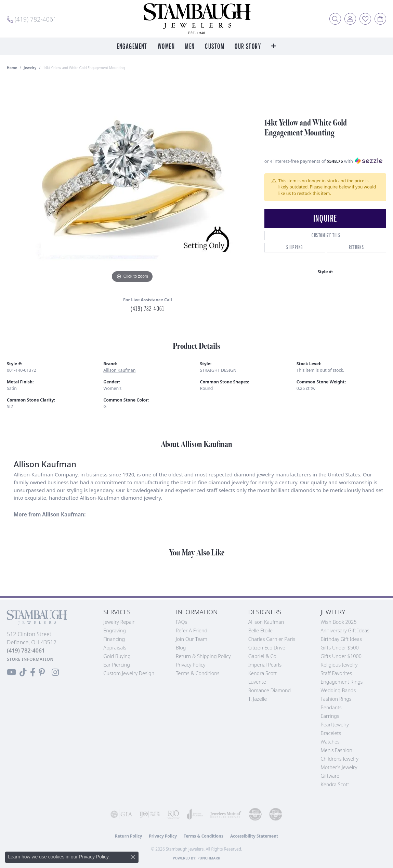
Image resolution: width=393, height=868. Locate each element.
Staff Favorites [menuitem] (336, 673)
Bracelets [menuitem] (331, 733)
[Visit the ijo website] (149, 814)
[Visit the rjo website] (173, 814)
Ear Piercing (117, 665)
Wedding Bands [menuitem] (338, 690)
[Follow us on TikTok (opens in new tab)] (23, 672)
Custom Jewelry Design (129, 673)
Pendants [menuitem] (331, 707)
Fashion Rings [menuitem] (336, 699)
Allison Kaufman (119, 370)
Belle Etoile (260, 630)
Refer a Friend (192, 630)
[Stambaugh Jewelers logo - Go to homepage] (197, 19)
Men (190, 47)
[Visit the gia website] (121, 814)
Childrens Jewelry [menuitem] (339, 759)
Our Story (248, 47)
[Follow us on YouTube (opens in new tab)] (11, 672)
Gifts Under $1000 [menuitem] (341, 656)
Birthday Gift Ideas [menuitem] (341, 639)
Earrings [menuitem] (330, 716)
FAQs (181, 622)
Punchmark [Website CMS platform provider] (209, 858)
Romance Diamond (270, 690)
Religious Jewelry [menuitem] (339, 665)
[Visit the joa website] (195, 814)
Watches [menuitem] (330, 742)
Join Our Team (192, 639)
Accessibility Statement (254, 836)
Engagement (132, 47)
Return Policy (129, 836)
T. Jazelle (258, 699)
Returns (356, 247)
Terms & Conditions (198, 673)
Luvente (257, 682)
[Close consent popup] (133, 857)
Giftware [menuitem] (330, 776)
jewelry (30, 68)
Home (12, 68)
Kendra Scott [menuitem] (335, 784)
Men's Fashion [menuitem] (336, 750)
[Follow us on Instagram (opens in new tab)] (55, 672)
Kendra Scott (263, 673)
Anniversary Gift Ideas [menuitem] (345, 630)
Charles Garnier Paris (272, 639)
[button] (335, 19)
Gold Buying (117, 656)
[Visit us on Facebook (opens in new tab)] (33, 672)
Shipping (295, 247)
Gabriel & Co (262, 656)
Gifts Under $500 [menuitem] (339, 648)
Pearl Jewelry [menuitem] (335, 725)
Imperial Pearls (265, 665)
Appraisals (115, 648)
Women (166, 47)
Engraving (115, 630)
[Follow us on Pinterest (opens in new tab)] (42, 672)
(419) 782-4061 (147, 309)
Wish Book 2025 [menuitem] (338, 622)
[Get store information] (30, 659)
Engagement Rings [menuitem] (342, 682)
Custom (215, 47)
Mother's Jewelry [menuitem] (339, 767)
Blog (181, 648)
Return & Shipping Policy (203, 656)
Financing (114, 639)
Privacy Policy (191, 665)
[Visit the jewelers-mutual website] (226, 814)
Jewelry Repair (119, 622)
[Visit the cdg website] (255, 814)
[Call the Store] (26, 650)
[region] (132, 182)
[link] (32, 19)
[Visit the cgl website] (276, 814)
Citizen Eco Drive (267, 648)
